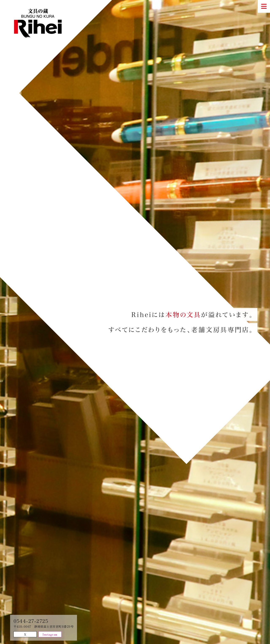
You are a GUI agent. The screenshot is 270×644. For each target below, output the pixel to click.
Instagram (50, 634)
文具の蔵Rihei (40, 23)
